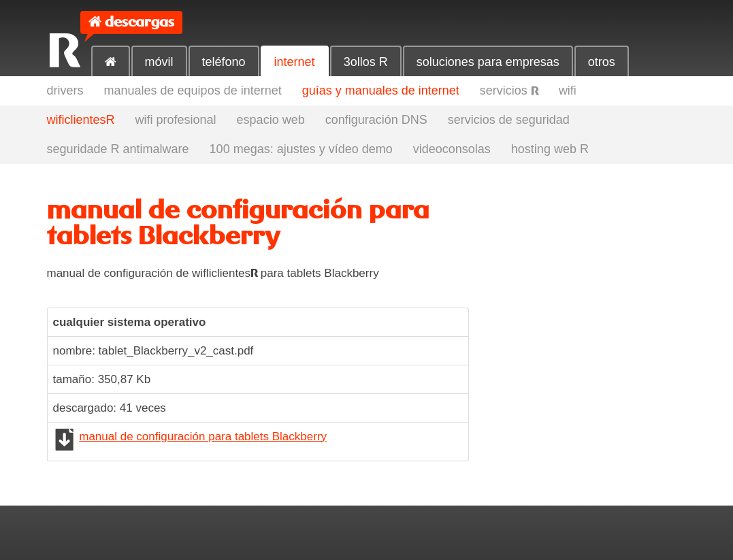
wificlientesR (81, 120)
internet (295, 62)
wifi (568, 90)
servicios (509, 90)
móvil (159, 62)
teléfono (224, 62)
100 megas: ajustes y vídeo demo (301, 149)
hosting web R (550, 149)
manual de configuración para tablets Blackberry (203, 437)
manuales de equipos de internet (193, 90)
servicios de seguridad (509, 120)
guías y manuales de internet (381, 90)
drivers (65, 90)
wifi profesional (176, 120)
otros (602, 62)
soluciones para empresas (488, 62)
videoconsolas (452, 149)
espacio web (271, 120)
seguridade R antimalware (118, 149)
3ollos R (366, 62)
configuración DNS (376, 120)
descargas (140, 22)
